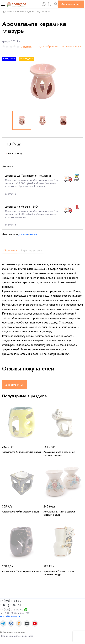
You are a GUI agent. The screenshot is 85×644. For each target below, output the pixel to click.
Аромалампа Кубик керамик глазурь (21, 512)
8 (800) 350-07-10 (11, 605)
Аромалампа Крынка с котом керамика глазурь (59, 573)
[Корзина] (50, 4)
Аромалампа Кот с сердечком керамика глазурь (59, 453)
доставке (23, 234)
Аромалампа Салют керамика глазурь (22, 571)
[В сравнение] (72, 47)
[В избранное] (49, 47)
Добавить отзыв (14, 385)
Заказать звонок (71, 4)
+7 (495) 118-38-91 (11, 601)
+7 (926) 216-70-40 (12, 610)
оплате (34, 234)
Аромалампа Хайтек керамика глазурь (22, 452)
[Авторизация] (44, 4)
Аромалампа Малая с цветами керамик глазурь (59, 513)
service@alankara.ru (10, 616)
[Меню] (3, 4)
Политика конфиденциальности (16, 636)
